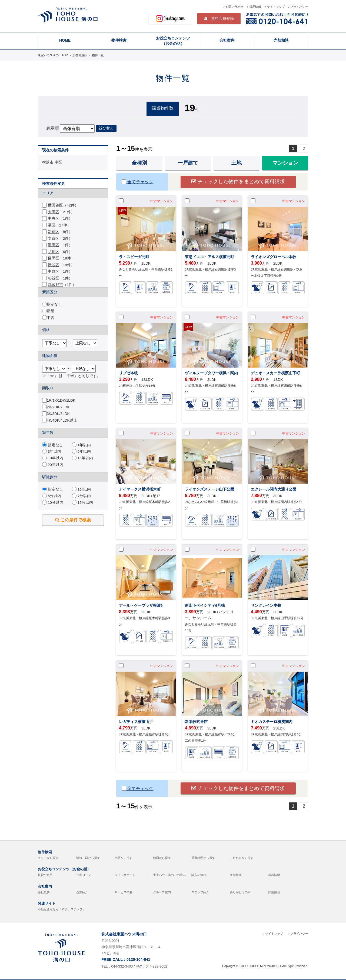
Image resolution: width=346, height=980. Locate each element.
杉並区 (54, 278)
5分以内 (52, 496)
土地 (237, 163)
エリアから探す (48, 858)
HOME (65, 40)
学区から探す (124, 858)
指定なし (54, 304)
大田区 (54, 212)
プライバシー (298, 7)
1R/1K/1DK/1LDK (61, 400)
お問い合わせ (233, 7)
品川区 (54, 252)
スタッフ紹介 (200, 892)
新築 (51, 311)
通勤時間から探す (203, 858)
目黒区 (54, 258)
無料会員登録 (219, 18)
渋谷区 (54, 265)
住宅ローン (84, 875)
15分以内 (82, 503)
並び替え (106, 128)
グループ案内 (162, 892)
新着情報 (274, 875)
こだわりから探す (242, 858)
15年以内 (82, 458)
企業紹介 (82, 892)
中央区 (54, 219)
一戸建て (188, 163)
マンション (285, 163)
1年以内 (81, 445)
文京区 (54, 239)
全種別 (139, 163)
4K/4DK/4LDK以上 (62, 420)
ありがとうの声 (240, 892)
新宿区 (54, 232)
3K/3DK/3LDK (58, 414)
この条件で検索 (73, 520)
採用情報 (254, 7)
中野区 (54, 271)
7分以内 (81, 496)
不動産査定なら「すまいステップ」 (62, 909)
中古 (51, 318)
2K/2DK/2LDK (58, 407)
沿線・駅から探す (88, 858)
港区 (52, 225)
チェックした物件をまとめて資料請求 (238, 181)
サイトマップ (275, 7)
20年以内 (53, 465)
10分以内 (53, 503)
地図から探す (162, 858)
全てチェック (137, 182)
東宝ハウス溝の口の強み (169, 875)
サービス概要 (124, 892)
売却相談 (281, 40)
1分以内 (81, 489)
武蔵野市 (55, 285)
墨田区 (54, 245)
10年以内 (53, 458)
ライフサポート (125, 875)
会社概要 (44, 892)
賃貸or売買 (45, 875)
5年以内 (81, 451)
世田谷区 (55, 205)
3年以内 (52, 451)
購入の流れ (199, 875)
